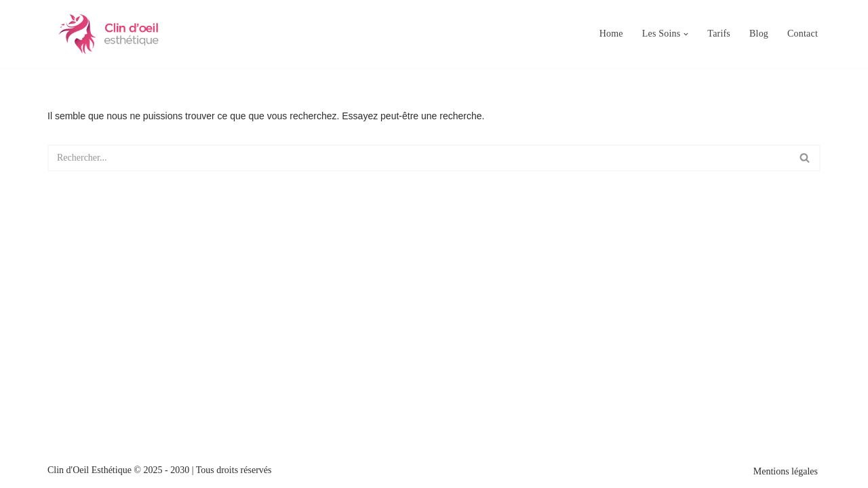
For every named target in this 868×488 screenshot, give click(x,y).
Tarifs (719, 34)
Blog (759, 34)
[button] (686, 34)
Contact (803, 34)
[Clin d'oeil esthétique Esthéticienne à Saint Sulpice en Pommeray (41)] (108, 34)
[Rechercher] (419, 158)
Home (611, 34)
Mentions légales (786, 471)
